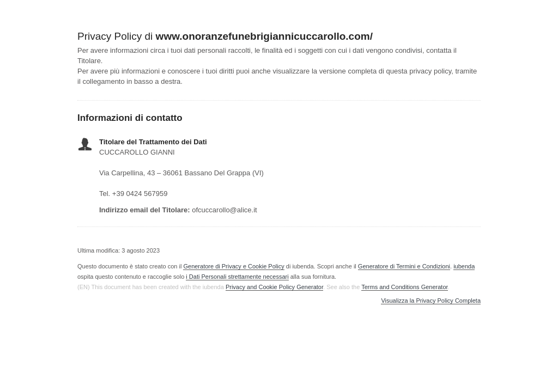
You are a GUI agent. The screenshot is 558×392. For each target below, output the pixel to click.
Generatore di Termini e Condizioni (404, 266)
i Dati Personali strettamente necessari (237, 277)
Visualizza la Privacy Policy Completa (431, 301)
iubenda (464, 266)
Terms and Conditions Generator (404, 287)
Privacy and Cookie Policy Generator (274, 287)
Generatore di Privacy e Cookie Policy (233, 266)
